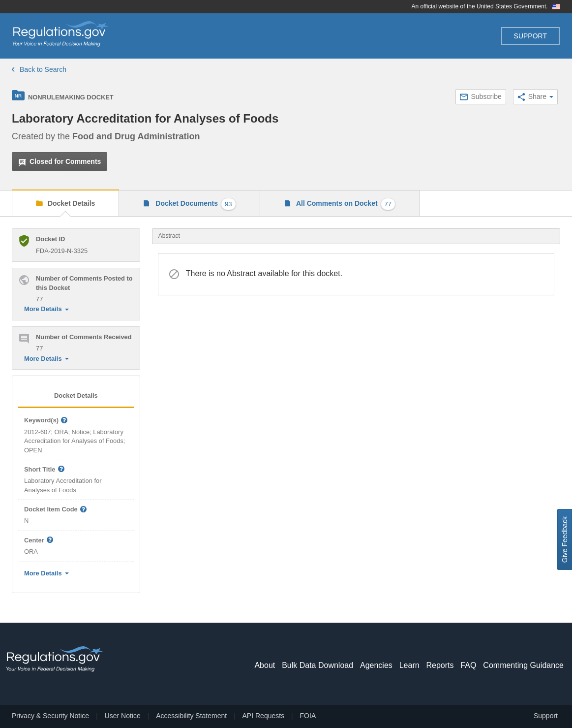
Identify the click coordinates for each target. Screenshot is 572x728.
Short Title (45, 470)
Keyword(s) (46, 421)
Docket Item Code (56, 510)
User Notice (123, 716)
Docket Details (70, 203)
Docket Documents (195, 204)
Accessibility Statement (191, 716)
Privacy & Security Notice (50, 716)
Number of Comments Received (84, 337)
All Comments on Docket (345, 204)
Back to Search (39, 69)
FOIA (308, 716)
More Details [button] (46, 309)
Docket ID (50, 239)
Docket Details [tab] (76, 396)
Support (530, 36)
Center (39, 541)
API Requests (264, 716)
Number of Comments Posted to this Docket (84, 283)
